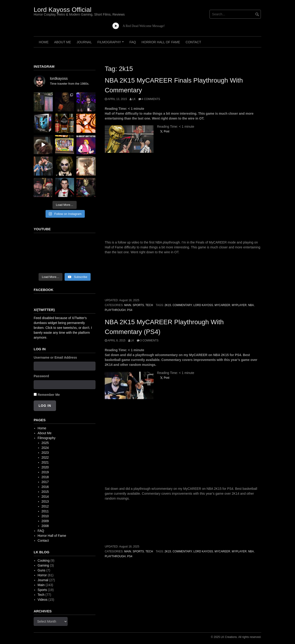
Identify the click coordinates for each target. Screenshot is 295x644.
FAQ (133, 42)
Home (44, 42)
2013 (45, 501)
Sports (138, 305)
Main (128, 305)
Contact (193, 42)
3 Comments (149, 340)
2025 (45, 443)
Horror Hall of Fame (161, 42)
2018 (45, 477)
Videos (43, 600)
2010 (45, 516)
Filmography (111, 44)
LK (134, 99)
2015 (45, 492)
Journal (84, 42)
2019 (45, 472)
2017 (45, 482)
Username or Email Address (55, 357)
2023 (45, 453)
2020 (45, 467)
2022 (45, 457)
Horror (42, 575)
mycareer (222, 305)
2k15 (168, 305)
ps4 (130, 310)
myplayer (239, 305)
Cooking (44, 561)
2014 (45, 497)
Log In (45, 406)
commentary (182, 305)
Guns (41, 570)
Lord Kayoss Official (63, 10)
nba (251, 305)
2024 (45, 448)
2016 (45, 487)
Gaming (43, 565)
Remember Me (49, 395)
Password (41, 376)
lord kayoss (203, 305)
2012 (45, 506)
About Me (63, 42)
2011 (45, 511)
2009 (45, 521)
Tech (149, 305)
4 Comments (151, 99)
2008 (45, 526)
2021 (45, 462)
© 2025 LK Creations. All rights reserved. (236, 637)
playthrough (115, 310)
